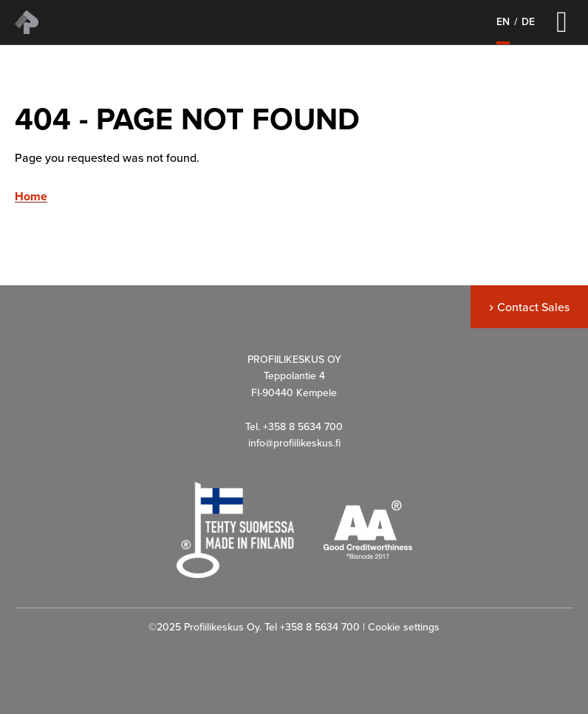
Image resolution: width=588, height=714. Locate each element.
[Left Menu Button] (562, 22)
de (528, 22)
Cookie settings (404, 627)
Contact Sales (533, 307)
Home (31, 197)
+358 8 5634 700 (320, 627)
